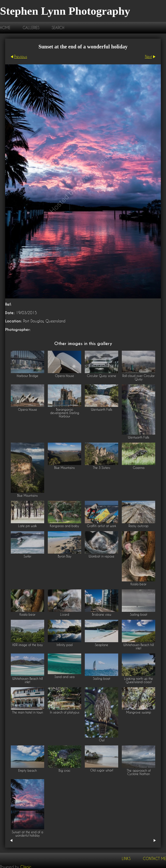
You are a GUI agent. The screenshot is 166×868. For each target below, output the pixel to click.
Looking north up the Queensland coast (139, 680)
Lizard (65, 615)
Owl (102, 740)
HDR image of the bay (28, 645)
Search (58, 28)
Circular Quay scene (102, 376)
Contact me (154, 859)
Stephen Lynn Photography (65, 11)
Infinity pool (64, 645)
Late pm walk (27, 526)
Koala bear (139, 584)
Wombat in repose (102, 556)
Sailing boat (139, 615)
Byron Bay (65, 556)
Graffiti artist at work (102, 526)
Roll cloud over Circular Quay (139, 377)
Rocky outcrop (139, 526)
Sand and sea (64, 677)
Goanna (139, 468)
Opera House (64, 376)
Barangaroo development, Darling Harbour (65, 413)
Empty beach (27, 771)
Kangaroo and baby (64, 526)
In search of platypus (65, 712)
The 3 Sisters (102, 468)
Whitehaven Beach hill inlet (139, 647)
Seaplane (102, 645)
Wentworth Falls (102, 410)
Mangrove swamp (139, 712)
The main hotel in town (27, 712)
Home (5, 28)
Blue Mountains (27, 496)
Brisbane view (102, 615)
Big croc (64, 771)
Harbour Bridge (27, 376)
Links (126, 859)
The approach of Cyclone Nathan (139, 772)
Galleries (31, 28)
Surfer (27, 556)
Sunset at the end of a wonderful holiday (27, 834)
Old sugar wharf (102, 770)
